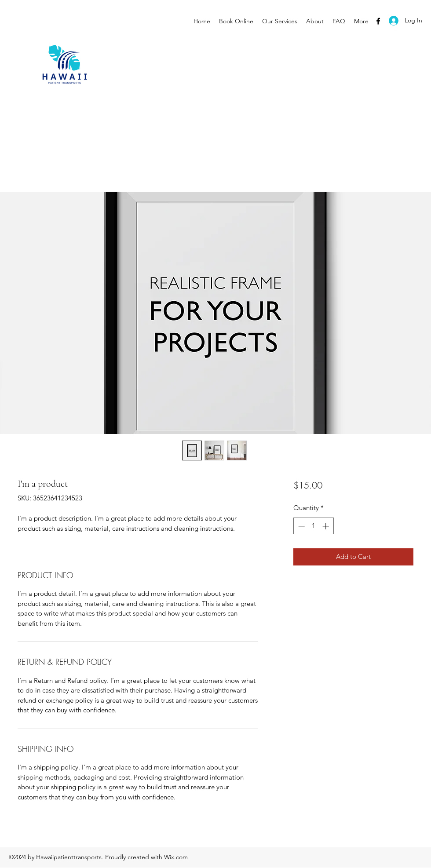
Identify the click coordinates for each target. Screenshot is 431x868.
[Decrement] (301, 526)
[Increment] (327, 526)
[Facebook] (378, 21)
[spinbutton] (313, 526)
